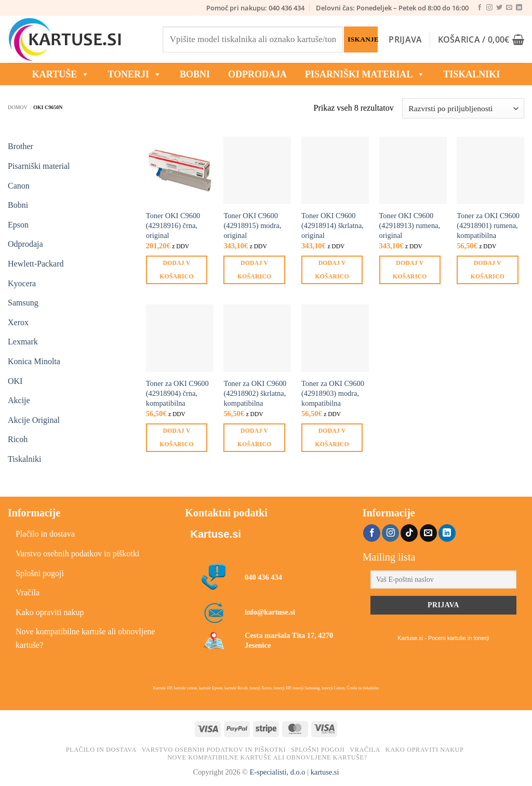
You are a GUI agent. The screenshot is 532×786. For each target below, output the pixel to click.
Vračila (28, 592)
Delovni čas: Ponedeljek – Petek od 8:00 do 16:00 (392, 8)
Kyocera (22, 283)
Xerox (18, 322)
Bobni (18, 205)
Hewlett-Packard (36, 264)
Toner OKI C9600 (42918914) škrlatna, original (332, 225)
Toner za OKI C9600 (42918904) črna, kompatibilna (177, 393)
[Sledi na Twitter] (499, 8)
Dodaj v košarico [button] (176, 269)
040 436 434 (263, 577)
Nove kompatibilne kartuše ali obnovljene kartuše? (85, 638)
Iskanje (362, 39)
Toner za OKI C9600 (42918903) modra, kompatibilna (333, 393)
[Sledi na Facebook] (480, 8)
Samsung (23, 303)
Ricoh (18, 439)
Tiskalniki (471, 74)
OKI (15, 381)
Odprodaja (25, 244)
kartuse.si (325, 772)
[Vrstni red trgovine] (463, 108)
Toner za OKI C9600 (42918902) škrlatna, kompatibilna (255, 393)
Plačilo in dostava (45, 534)
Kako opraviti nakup (50, 612)
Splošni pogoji (40, 573)
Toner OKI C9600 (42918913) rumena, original (410, 225)
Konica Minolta (34, 361)
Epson (18, 225)
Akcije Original (34, 420)
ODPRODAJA (257, 74)
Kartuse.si (215, 534)
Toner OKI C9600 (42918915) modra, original (252, 225)
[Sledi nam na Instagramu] (489, 8)
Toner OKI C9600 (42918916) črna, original (173, 225)
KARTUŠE (61, 74)
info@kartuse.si (270, 612)
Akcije (19, 400)
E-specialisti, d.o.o (277, 772)
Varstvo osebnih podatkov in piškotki (77, 554)
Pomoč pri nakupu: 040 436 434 (255, 8)
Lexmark (23, 342)
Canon (19, 186)
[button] (405, 39)
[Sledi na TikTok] (409, 533)
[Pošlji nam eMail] (509, 8)
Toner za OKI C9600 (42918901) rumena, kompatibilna (488, 225)
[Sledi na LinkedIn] (519, 8)
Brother (21, 146)
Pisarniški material (365, 74)
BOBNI (195, 74)
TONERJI (135, 74)
